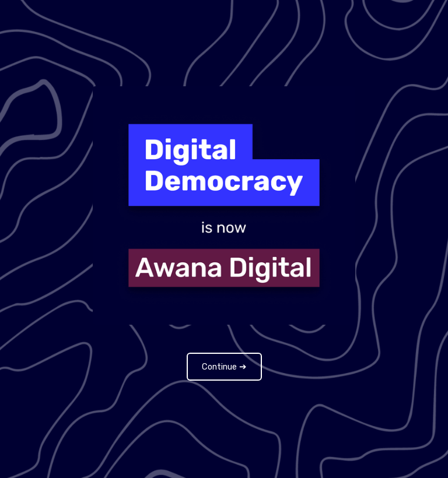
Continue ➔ (224, 367)
